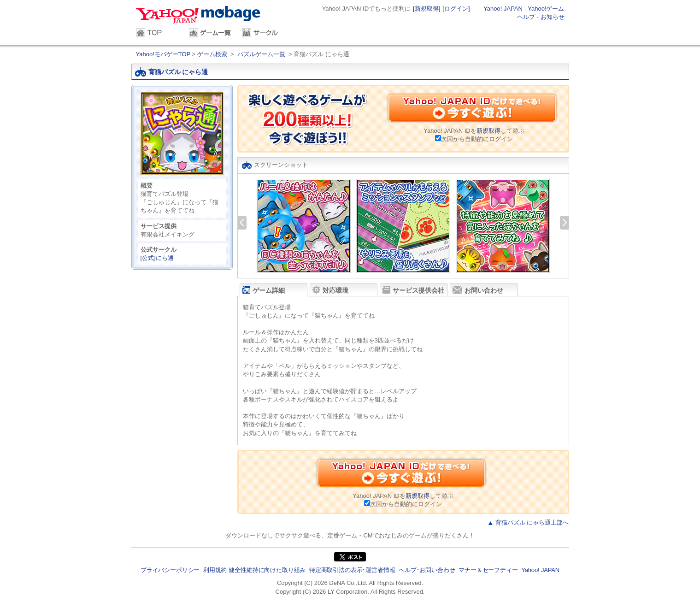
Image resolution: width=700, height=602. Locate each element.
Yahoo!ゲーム (546, 9)
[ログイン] (456, 9)
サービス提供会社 (413, 290)
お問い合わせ (478, 290)
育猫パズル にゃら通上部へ (532, 522)
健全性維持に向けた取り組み (267, 570)
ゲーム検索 (212, 54)
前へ (242, 223)
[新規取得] (426, 9)
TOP (158, 34)
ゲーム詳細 (264, 290)
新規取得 (488, 131)
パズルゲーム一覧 (261, 54)
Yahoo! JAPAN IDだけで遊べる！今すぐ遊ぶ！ (472, 109)
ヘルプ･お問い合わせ (427, 570)
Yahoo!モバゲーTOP (164, 54)
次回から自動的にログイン (477, 139)
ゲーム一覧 (211, 34)
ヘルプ (526, 17)
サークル (264, 34)
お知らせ (553, 17)
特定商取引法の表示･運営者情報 (352, 570)
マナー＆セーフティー (488, 570)
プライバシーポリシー (170, 570)
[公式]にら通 (157, 258)
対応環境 (330, 290)
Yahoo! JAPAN (503, 9)
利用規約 (215, 570)
